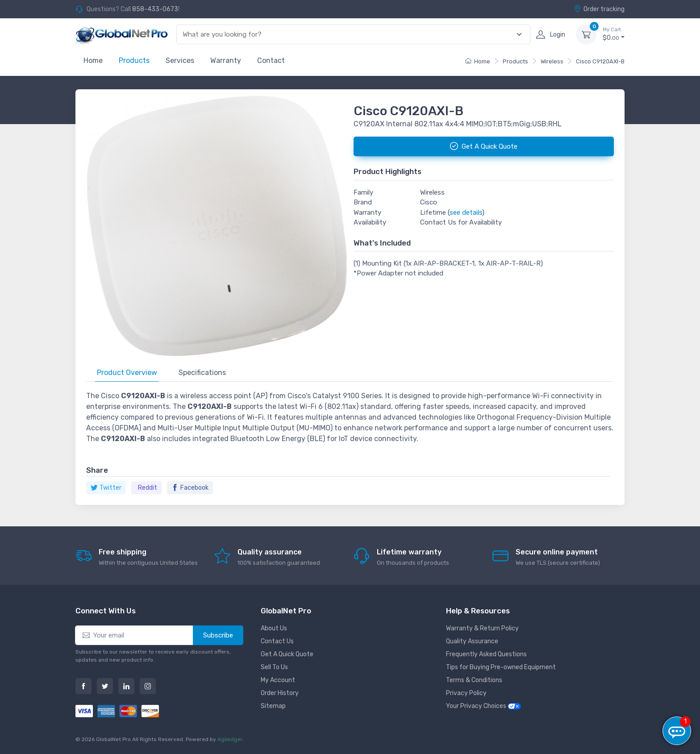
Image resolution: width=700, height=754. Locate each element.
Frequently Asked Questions (486, 654)
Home (93, 60)
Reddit (148, 488)
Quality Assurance (472, 641)
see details (466, 212)
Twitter (106, 488)
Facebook (190, 488)
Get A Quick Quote (287, 654)
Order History (280, 693)
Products (134, 60)
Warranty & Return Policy (482, 628)
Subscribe (218, 635)
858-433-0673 (155, 9)
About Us (274, 628)
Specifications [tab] (202, 373)
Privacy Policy (466, 693)
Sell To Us (274, 667)
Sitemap (273, 706)
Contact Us (277, 641)
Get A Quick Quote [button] (484, 146)
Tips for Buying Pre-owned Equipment (501, 667)
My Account (278, 680)
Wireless (552, 61)
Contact (271, 60)
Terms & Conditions (474, 680)
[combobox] (348, 35)
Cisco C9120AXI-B (600, 61)
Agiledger (230, 739)
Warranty (226, 60)
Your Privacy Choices (483, 706)
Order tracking (599, 9)
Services (180, 60)
